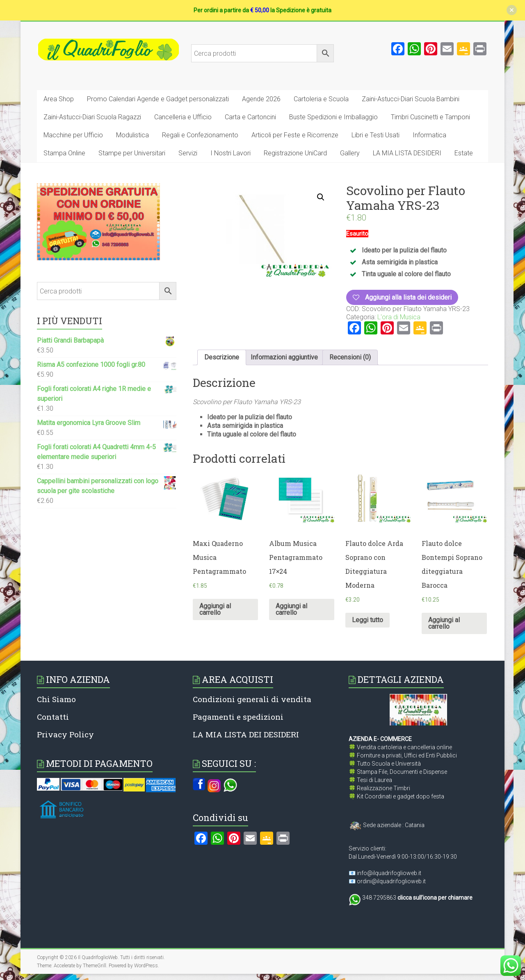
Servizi (188, 153)
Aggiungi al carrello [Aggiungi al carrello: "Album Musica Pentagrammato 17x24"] (291, 609)
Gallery (350, 153)
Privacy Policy (65, 734)
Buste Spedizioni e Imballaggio (333, 117)
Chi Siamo (56, 699)
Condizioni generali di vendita (252, 699)
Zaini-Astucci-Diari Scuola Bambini (411, 99)
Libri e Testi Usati (375, 135)
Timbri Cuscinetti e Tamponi (430, 117)
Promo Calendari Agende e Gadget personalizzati (158, 99)
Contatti (53, 717)
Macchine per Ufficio (73, 135)
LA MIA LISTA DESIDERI (407, 153)
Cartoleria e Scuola (321, 99)
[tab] (222, 357)
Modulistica (132, 135)
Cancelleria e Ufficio (183, 117)
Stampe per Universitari (132, 153)
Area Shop (59, 99)
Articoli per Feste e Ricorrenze (295, 135)
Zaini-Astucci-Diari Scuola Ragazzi (92, 117)
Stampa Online (64, 153)
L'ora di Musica (399, 317)
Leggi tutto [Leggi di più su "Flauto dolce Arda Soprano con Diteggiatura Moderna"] (367, 620)
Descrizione (222, 357)
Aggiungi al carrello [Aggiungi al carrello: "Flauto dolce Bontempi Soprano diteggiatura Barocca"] (444, 623)
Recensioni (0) (350, 357)
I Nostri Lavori (231, 153)
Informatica (429, 135)
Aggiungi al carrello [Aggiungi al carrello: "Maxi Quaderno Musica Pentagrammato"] (215, 609)
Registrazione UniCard (295, 153)
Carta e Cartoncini (250, 117)
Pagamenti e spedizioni (238, 717)
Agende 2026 (261, 99)
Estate (464, 153)
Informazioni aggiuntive (284, 357)
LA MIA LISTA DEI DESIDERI (246, 734)
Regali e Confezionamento (200, 135)
